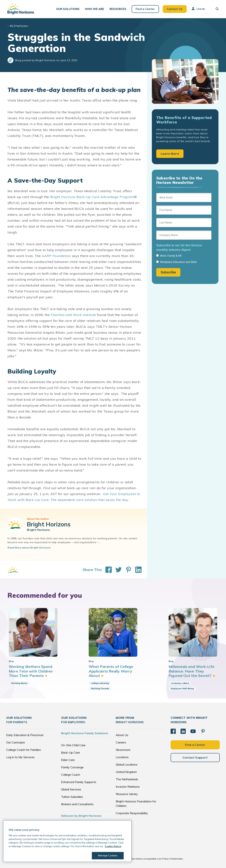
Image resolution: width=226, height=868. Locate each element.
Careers (121, 742)
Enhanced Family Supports (79, 782)
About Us (122, 735)
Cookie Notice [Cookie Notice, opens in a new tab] (113, 846)
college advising (100, 683)
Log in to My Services (20, 757)
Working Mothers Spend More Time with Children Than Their (31, 671)
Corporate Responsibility (132, 813)
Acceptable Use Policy (156, 859)
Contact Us (175, 9)
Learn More (170, 154)
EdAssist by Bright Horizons (81, 816)
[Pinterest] (203, 731)
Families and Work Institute (73, 315)
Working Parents (100, 688)
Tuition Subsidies (72, 797)
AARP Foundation (56, 256)
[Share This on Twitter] (117, 570)
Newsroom (123, 750)
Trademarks (176, 859)
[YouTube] (193, 731)
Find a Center (145, 9)
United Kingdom (126, 772)
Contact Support (195, 757)
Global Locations (127, 764)
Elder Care (68, 760)
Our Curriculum (16, 742)
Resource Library (127, 794)
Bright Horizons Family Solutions (85, 733)
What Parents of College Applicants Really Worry (111, 671)
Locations (122, 757)
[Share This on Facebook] (107, 570)
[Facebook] (173, 731)
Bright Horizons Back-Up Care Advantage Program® (94, 197)
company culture (180, 683)
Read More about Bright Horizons (29, 548)
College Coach (71, 775)
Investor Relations (128, 787)
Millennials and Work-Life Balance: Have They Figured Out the (192, 671)
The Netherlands (127, 779)
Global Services (71, 789)
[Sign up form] (184, 235)
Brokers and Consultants (77, 804)
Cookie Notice (135, 859)
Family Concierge (72, 767)
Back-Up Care (70, 752)
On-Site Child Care (73, 745)
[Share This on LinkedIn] (137, 570)
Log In (198, 9)
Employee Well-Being (182, 688)
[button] (68, 9)
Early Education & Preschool (25, 735)
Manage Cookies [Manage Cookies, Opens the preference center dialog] (108, 855)
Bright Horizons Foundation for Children (136, 804)
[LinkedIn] (183, 731)
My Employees (19, 26)
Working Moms (19, 683)
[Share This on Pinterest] (127, 570)
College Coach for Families (24, 750)
